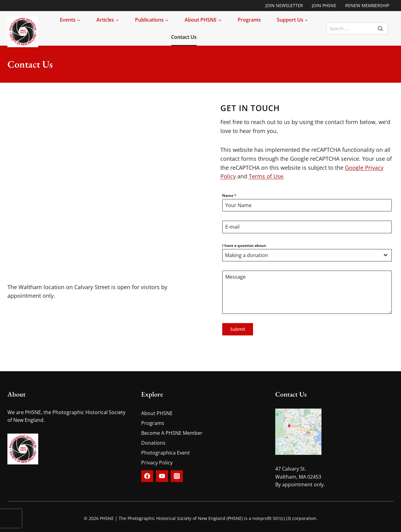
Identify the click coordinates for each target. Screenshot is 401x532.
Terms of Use (266, 176)
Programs (249, 20)
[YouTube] (162, 476)
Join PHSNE (324, 5)
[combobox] (307, 255)
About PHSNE (157, 413)
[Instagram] (177, 476)
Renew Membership (367, 5)
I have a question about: (244, 245)
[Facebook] (147, 476)
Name (229, 195)
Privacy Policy (157, 463)
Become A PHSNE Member (172, 433)
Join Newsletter (284, 5)
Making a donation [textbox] (247, 255)
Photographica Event (166, 453)
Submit (238, 329)
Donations (153, 443)
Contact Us (184, 37)
